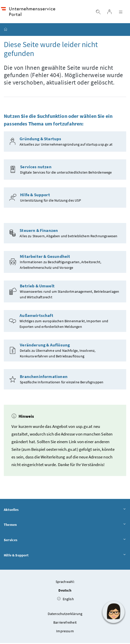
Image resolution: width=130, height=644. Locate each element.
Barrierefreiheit (65, 623)
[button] (113, 612)
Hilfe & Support (65, 556)
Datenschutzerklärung (65, 615)
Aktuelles (65, 511)
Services (65, 541)
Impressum (65, 632)
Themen (65, 526)
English (66, 600)
